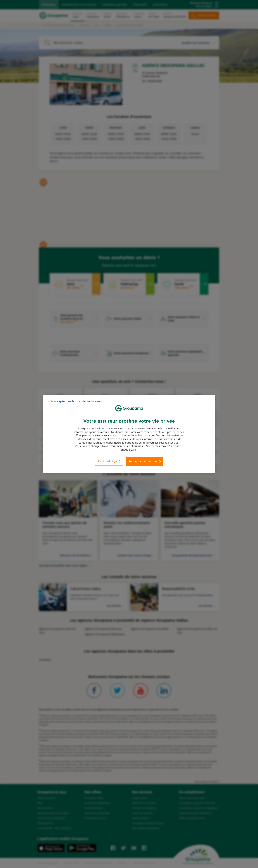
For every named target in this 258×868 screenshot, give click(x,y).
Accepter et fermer (143, 461)
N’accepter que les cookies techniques (76, 401)
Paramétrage (107, 461)
